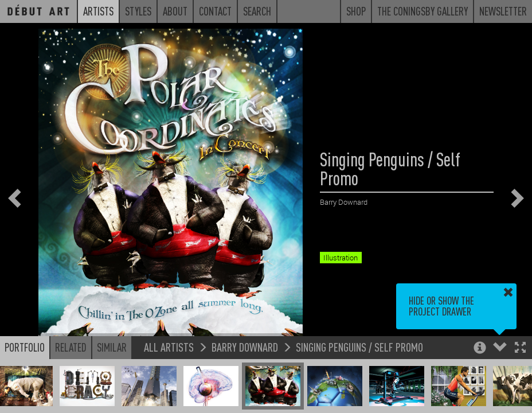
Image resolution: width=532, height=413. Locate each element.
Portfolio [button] (25, 347)
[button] (520, 348)
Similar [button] (112, 347)
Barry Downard (245, 347)
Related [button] (71, 347)
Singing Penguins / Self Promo (359, 347)
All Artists (169, 347)
